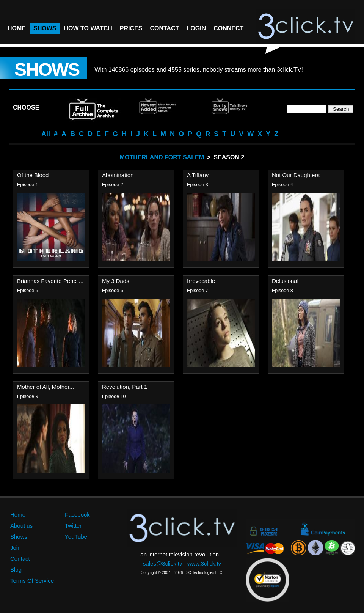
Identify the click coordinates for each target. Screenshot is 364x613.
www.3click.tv (204, 563)
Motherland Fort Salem (162, 157)
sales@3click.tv (163, 563)
